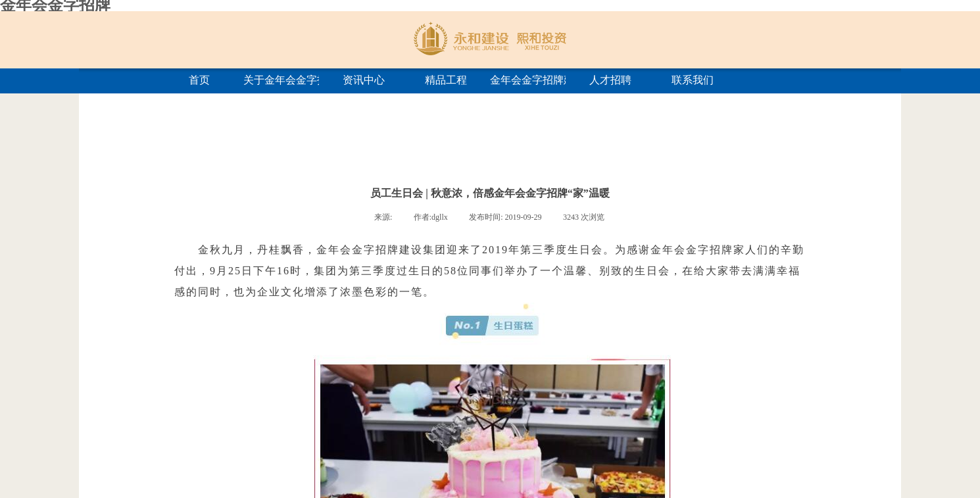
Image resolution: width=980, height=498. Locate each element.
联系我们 (693, 80)
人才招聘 (610, 80)
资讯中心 (364, 80)
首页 (199, 80)
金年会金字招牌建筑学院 (528, 80)
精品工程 (446, 80)
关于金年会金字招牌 (281, 80)
